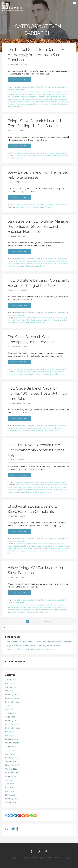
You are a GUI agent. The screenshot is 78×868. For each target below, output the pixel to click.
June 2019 (10, 750)
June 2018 (10, 784)
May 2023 (9, 691)
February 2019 (11, 758)
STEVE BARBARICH (12, 8)
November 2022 (12, 698)
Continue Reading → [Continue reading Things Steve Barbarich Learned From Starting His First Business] (19, 146)
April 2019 (9, 754)
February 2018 (11, 799)
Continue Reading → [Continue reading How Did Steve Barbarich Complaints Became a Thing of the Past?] (19, 305)
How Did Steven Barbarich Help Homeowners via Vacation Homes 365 (36, 450)
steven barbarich (20, 89)
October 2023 (11, 687)
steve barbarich (20, 87)
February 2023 (11, 694)
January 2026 (11, 680)
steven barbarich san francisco (22, 612)
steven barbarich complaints (47, 264)
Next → (48, 621)
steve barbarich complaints (51, 544)
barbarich (24, 64)
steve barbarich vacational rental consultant (36, 487)
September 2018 (12, 773)
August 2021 (10, 717)
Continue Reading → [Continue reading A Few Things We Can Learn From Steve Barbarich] (19, 593)
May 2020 (9, 732)
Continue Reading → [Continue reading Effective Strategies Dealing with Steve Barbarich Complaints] (19, 531)
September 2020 (13, 728)
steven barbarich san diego (34, 104)
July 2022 (9, 706)
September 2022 (12, 702)
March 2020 (10, 735)
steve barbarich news (48, 87)
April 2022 (9, 709)
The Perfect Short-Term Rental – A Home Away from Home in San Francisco (36, 55)
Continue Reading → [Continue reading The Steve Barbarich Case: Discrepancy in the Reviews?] (19, 362)
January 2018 (11, 802)
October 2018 (11, 769)
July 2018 (9, 780)
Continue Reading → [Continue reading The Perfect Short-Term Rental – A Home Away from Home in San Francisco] (19, 80)
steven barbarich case (48, 99)
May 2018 (9, 787)
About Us (39, 852)
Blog (46, 852)
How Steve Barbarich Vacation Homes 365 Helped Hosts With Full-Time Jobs (38, 393)
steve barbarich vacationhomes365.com (34, 431)
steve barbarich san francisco (37, 97)
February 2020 (11, 739)
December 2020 (12, 724)
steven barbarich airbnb (33, 99)
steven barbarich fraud (23, 102)
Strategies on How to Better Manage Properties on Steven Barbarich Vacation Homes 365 (38, 226)
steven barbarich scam (15, 158)
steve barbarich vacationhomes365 (24, 490)
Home (32, 852)
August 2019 (11, 747)
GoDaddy (65, 858)
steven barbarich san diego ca (54, 104)
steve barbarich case (38, 92)
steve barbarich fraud (52, 92)
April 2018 (9, 791)
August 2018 (11, 776)
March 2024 (10, 683)
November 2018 (12, 765)
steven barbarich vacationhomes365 (40, 492)
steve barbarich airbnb (33, 87)
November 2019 (12, 743)
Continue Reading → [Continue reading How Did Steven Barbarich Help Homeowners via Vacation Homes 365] (19, 475)
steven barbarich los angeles (41, 102)
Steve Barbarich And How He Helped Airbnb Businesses (30, 649)
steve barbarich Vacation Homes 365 (39, 428)
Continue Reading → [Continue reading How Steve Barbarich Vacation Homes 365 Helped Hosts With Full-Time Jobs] (19, 418)
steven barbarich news (17, 104)
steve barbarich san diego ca (17, 97)
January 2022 (11, 713)
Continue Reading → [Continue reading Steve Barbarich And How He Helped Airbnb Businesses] (19, 197)
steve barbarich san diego (60, 94)
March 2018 (10, 795)
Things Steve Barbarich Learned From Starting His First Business (33, 645)
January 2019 (11, 761)
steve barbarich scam (54, 97)
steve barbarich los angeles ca (26, 94)
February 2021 (11, 721)
